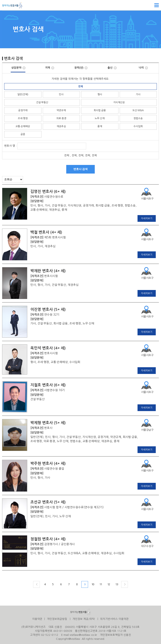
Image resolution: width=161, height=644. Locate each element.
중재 (100, 126)
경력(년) (81, 68)
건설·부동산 (42, 102)
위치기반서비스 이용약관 (114, 619)
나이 (143, 68)
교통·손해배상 (23, 126)
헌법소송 (138, 118)
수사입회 (138, 126)
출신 (112, 68)
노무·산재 (100, 118)
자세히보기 (147, 218)
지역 (50, 68)
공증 (23, 134)
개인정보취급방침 (57, 619)
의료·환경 (61, 118)
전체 (80, 86)
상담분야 (18, 68)
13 (117, 584)
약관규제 (61, 110)
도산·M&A (138, 110)
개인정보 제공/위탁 (84, 619)
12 (109, 584)
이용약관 (37, 619)
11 (101, 584)
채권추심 (61, 126)
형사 (100, 94)
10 (93, 584)
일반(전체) (23, 94)
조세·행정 (23, 118)
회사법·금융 (100, 110)
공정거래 (23, 110)
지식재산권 (119, 102)
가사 (138, 94)
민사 (61, 94)
